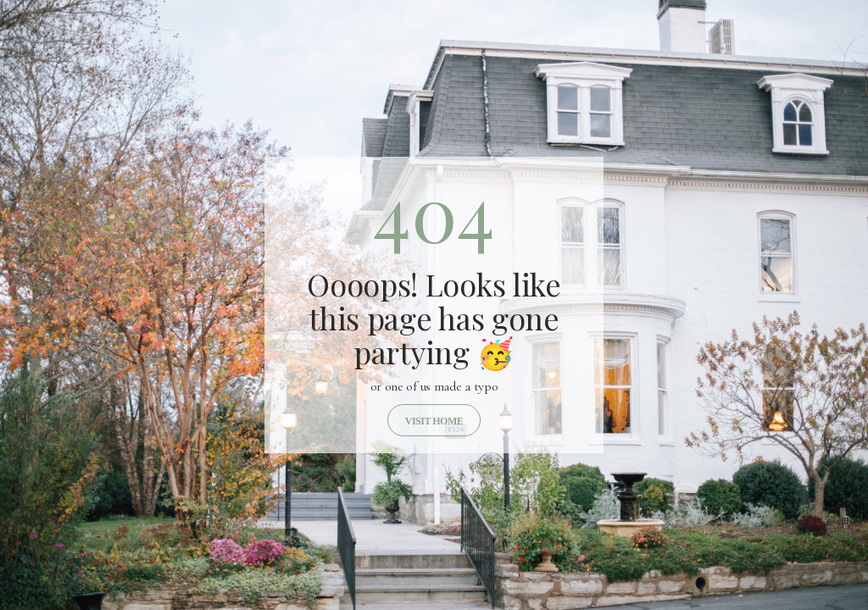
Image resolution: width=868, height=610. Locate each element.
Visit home (434, 421)
